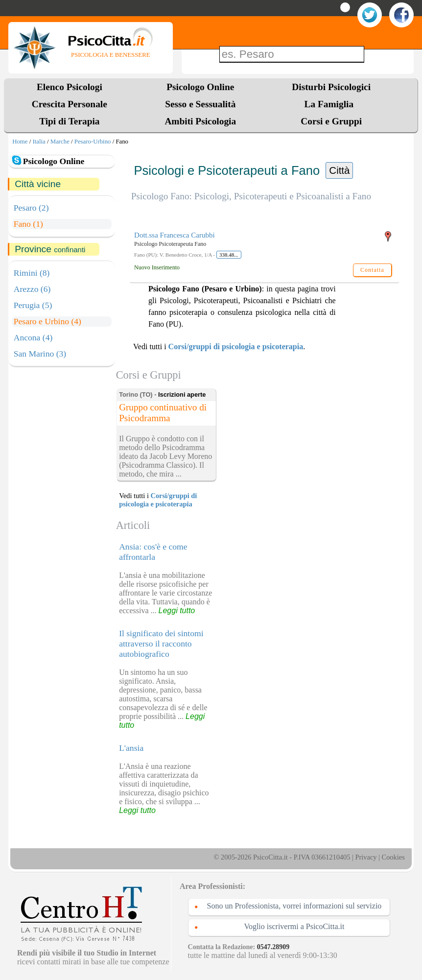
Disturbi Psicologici (331, 87)
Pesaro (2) (31, 208)
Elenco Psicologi (70, 87)
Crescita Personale (70, 104)
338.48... (229, 255)
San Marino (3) (40, 354)
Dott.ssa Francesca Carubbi (175, 235)
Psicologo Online (200, 87)
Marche (60, 142)
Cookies (393, 857)
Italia (39, 142)
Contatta (372, 270)
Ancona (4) (33, 337)
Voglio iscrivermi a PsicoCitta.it (294, 926)
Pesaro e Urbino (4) (47, 321)
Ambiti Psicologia (200, 121)
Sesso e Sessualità (200, 104)
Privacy (366, 857)
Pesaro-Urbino (93, 142)
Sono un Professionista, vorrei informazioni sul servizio (294, 906)
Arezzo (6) (32, 289)
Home (20, 142)
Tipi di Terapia (69, 121)
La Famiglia (331, 104)
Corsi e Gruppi (331, 121)
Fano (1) (28, 224)
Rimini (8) (32, 273)
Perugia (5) (33, 305)
